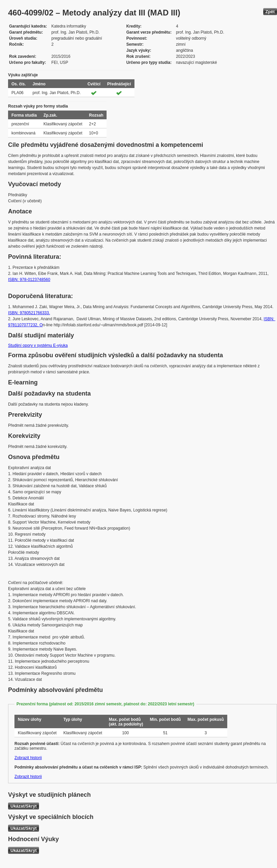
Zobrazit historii (28, 758)
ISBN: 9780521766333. (29, 313)
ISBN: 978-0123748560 (29, 280)
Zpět (270, 12)
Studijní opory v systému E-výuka (38, 345)
